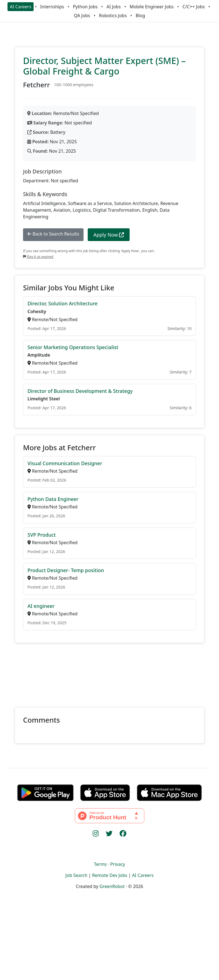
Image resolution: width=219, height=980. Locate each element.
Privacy (118, 864)
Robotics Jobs (113, 16)
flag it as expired (38, 257)
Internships (52, 7)
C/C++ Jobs (193, 7)
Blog (140, 16)
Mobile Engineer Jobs (152, 7)
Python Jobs (85, 7)
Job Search (76, 875)
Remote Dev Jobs (110, 875)
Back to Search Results (53, 234)
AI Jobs (114, 7)
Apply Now (109, 235)
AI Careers (21, 7)
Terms (100, 864)
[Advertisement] (109, 672)
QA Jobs (82, 16)
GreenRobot (112, 886)
